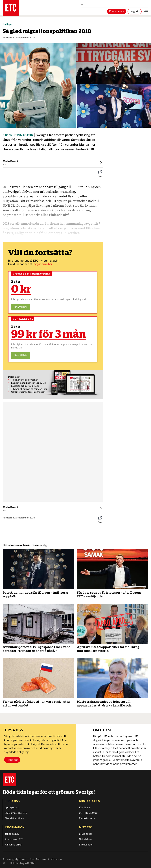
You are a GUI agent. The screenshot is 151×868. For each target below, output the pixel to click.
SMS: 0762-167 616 (16, 813)
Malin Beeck (11, 161)
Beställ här (21, 307)
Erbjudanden (86, 845)
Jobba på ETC (12, 834)
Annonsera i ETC (14, 839)
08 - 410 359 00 (88, 813)
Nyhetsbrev (86, 839)
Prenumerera (117, 11)
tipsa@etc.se (12, 807)
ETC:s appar (86, 834)
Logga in (134, 11)
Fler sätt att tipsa (14, 818)
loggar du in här (43, 264)
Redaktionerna (87, 818)
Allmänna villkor (14, 845)
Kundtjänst (85, 807)
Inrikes (7, 25)
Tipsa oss (12, 760)
